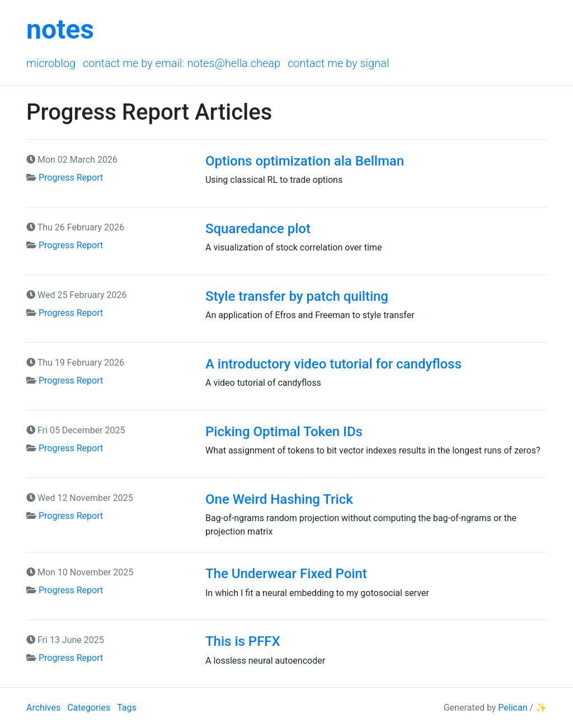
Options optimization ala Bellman (305, 161)
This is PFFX (243, 641)
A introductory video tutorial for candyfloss (334, 364)
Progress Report (71, 178)
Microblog (51, 63)
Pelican (513, 708)
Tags (127, 708)
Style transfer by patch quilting (297, 296)
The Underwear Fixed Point (286, 574)
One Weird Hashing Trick (279, 499)
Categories (89, 708)
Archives (43, 708)
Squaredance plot (258, 229)
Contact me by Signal (339, 63)
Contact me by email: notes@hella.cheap (182, 63)
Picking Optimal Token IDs (284, 432)
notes (60, 29)
